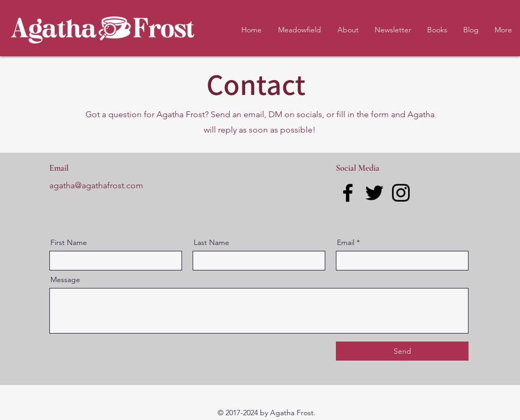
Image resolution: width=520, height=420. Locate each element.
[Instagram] (401, 193)
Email (346, 242)
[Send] (402, 351)
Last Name (211, 242)
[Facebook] (348, 193)
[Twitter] (374, 193)
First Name (69, 242)
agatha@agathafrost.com (96, 185)
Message (65, 279)
